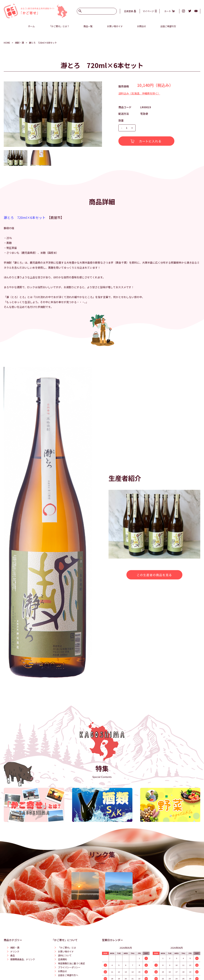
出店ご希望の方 (168, 26)
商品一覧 (88, 26)
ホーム (31, 26)
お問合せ (142, 26)
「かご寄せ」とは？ (59, 26)
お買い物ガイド (115, 26)
